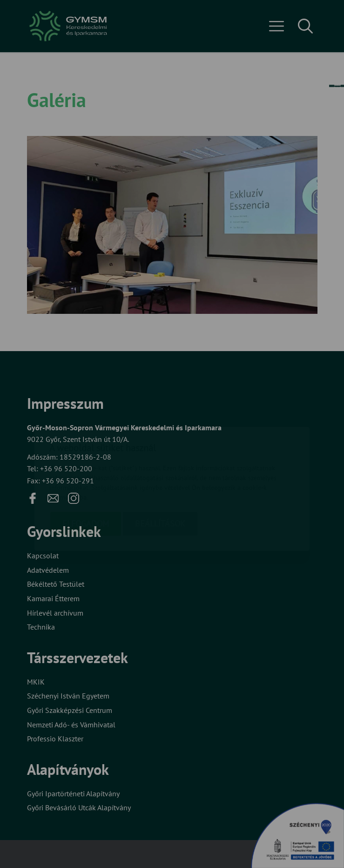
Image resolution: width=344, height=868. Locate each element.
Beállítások (160, 469)
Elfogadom (86, 469)
